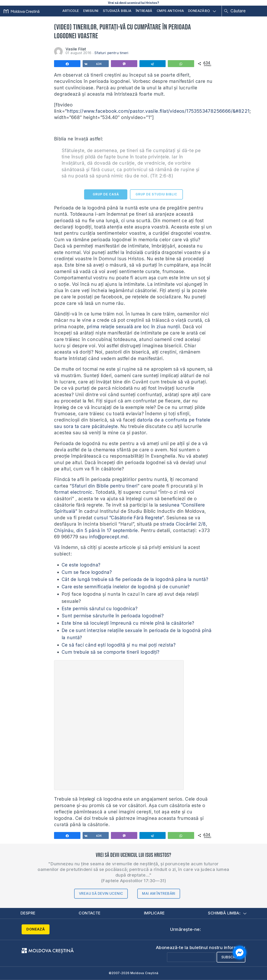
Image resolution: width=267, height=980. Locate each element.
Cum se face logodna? (87, 572)
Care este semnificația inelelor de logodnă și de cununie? (126, 587)
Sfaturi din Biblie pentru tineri (105, 486)
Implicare (154, 913)
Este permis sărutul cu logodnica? (100, 609)
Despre (28, 913)
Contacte (90, 913)
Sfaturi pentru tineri (111, 53)
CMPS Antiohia (170, 11)
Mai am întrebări (159, 893)
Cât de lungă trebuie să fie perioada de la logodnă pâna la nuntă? (135, 579)
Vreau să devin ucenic (101, 893)
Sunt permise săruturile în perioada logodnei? (113, 616)
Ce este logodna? (81, 565)
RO (210, 11)
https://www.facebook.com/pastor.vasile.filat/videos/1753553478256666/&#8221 (158, 111)
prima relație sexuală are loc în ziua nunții (133, 327)
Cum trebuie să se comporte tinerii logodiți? (111, 652)
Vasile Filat (76, 49)
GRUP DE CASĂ (106, 194)
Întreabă (144, 11)
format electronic (73, 492)
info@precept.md (108, 537)
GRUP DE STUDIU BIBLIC (156, 194)
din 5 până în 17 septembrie (107, 530)
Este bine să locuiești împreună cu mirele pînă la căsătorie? (128, 623)
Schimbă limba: (227, 913)
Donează (196, 11)
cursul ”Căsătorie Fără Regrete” (129, 518)
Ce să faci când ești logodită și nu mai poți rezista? (119, 645)
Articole (71, 11)
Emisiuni (91, 11)
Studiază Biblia (117, 11)
